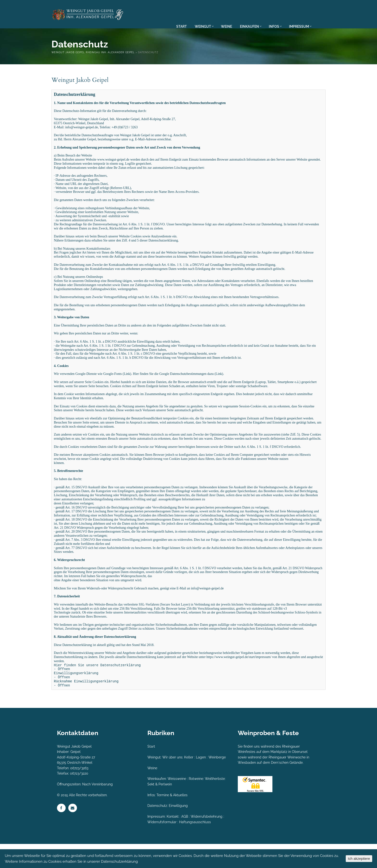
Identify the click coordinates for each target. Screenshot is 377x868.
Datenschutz (157, 830)
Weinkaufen (157, 803)
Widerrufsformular (162, 846)
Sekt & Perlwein (160, 808)
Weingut (154, 781)
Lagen (201, 781)
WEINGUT (204, 26)
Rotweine (196, 803)
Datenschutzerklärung (119, 861)
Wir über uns (172, 781)
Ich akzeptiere (359, 859)
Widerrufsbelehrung (207, 841)
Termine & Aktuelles (172, 819)
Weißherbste (215, 803)
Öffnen (64, 693)
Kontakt (173, 841)
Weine (152, 792)
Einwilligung (178, 830)
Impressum (156, 841)
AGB (185, 841)
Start (151, 770)
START (182, 26)
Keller (189, 781)
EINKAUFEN (251, 26)
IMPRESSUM (300, 26)
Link (127, 385)
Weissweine (177, 803)
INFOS (275, 26)
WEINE (226, 26)
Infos (151, 819)
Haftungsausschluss (195, 846)
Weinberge (217, 781)
